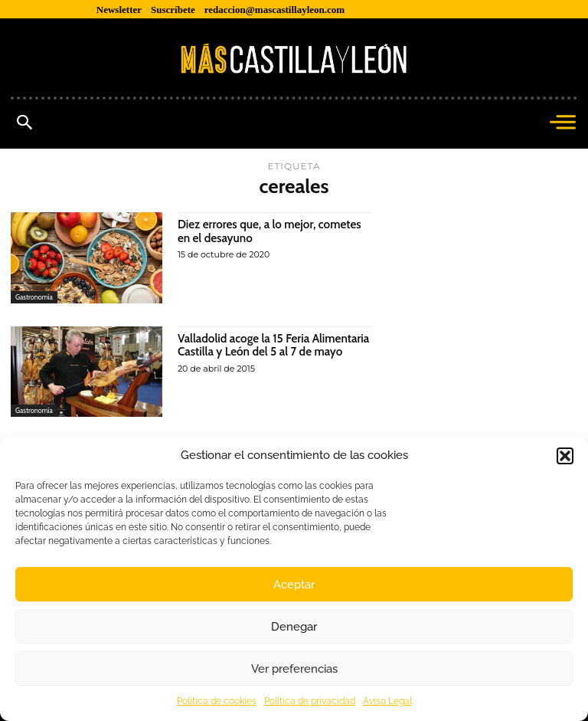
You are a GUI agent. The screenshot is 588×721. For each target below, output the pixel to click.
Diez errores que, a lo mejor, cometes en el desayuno (274, 231)
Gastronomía (34, 297)
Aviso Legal (387, 701)
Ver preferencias (294, 669)
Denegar (294, 627)
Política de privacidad (310, 701)
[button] (565, 456)
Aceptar (294, 585)
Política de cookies (217, 701)
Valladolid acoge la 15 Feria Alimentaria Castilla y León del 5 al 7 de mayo (272, 352)
